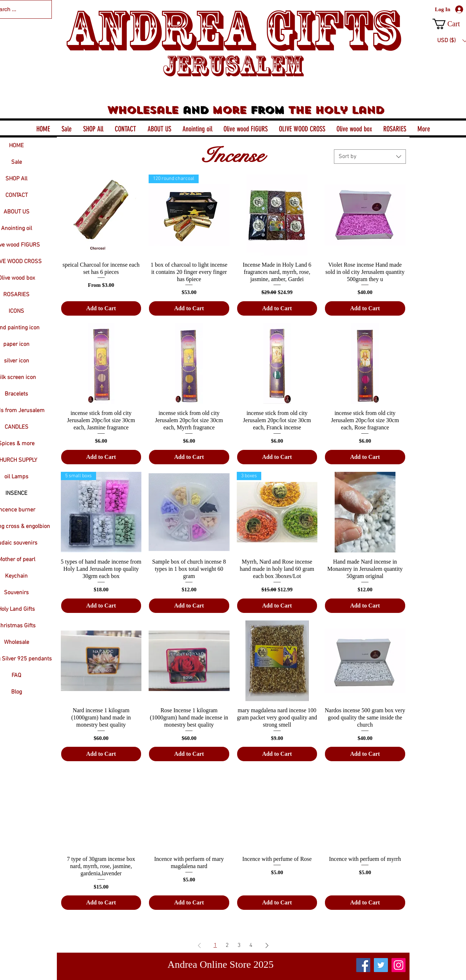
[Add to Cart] (101, 308)
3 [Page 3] (239, 945)
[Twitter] (381, 965)
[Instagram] (399, 965)
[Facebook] (363, 965)
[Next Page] (267, 945)
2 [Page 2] (227, 945)
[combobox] (370, 157)
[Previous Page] (199, 945)
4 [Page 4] (251, 945)
